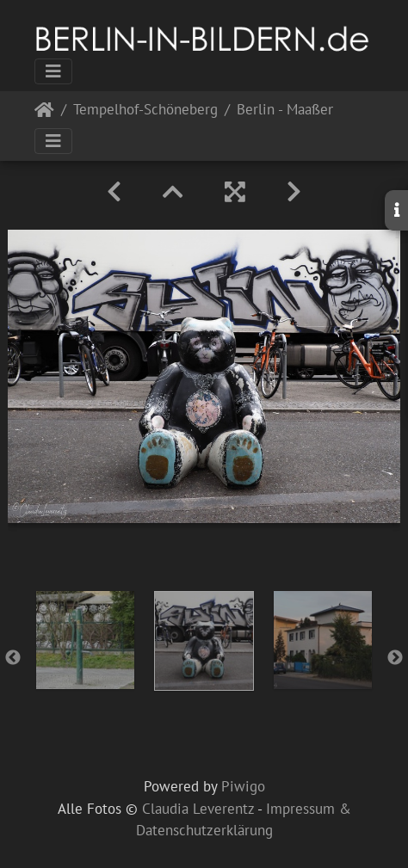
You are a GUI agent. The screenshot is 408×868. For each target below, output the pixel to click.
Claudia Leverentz (198, 809)
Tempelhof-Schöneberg (145, 111)
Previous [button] (13, 658)
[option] (85, 640)
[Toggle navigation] (53, 71)
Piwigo (243, 786)
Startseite (44, 113)
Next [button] (395, 658)
